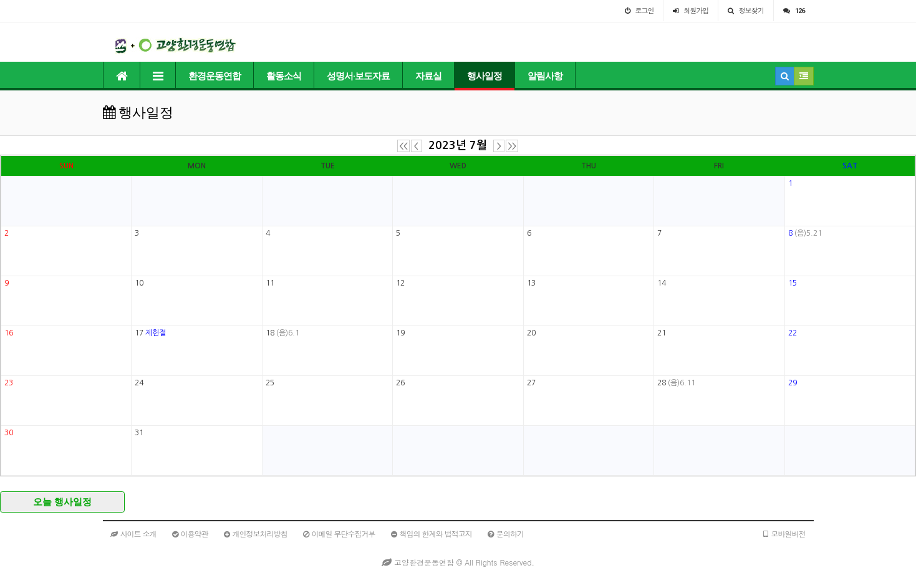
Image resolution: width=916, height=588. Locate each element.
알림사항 (545, 76)
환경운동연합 (215, 76)
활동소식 (284, 76)
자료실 (428, 76)
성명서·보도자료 (358, 76)
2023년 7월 (458, 145)
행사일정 (485, 76)
